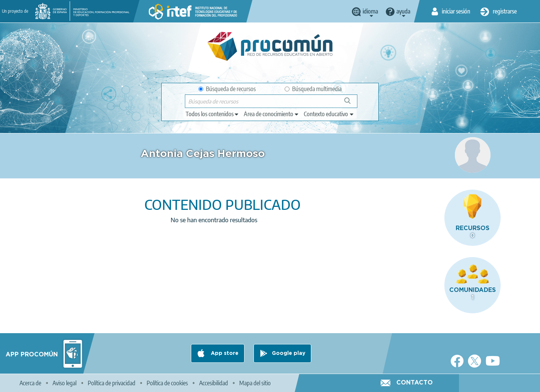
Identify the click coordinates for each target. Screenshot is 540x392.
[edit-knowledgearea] (271, 114)
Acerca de (30, 383)
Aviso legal (64, 383)
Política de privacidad (112, 383)
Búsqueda (352, 104)
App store (224, 353)
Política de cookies (167, 383)
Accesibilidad (214, 383)
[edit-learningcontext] (329, 114)
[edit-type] (212, 114)
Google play (289, 353)
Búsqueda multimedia (313, 89)
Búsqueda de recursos (227, 89)
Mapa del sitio (255, 383)
